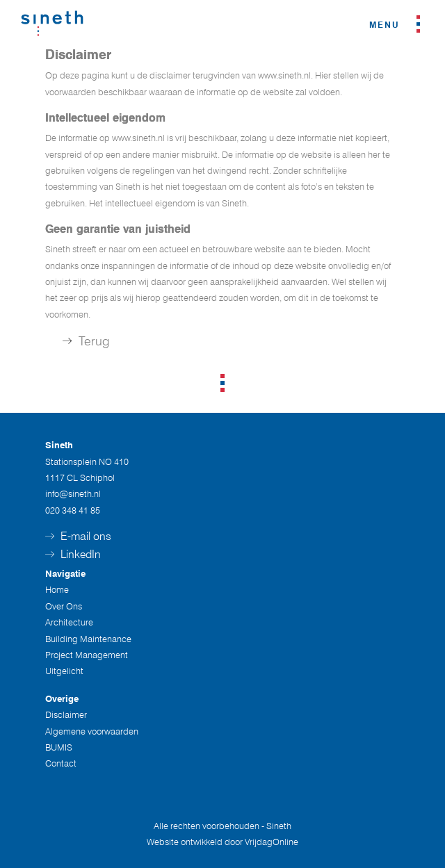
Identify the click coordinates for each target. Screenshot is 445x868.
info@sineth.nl (73, 493)
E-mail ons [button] (78, 536)
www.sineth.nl (284, 75)
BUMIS (59, 747)
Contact (61, 763)
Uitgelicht (64, 671)
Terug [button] (86, 341)
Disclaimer (66, 714)
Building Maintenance (88, 639)
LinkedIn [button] (73, 554)
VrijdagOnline (272, 842)
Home (57, 589)
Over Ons (64, 606)
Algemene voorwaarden (92, 731)
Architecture (69, 622)
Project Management (87, 655)
